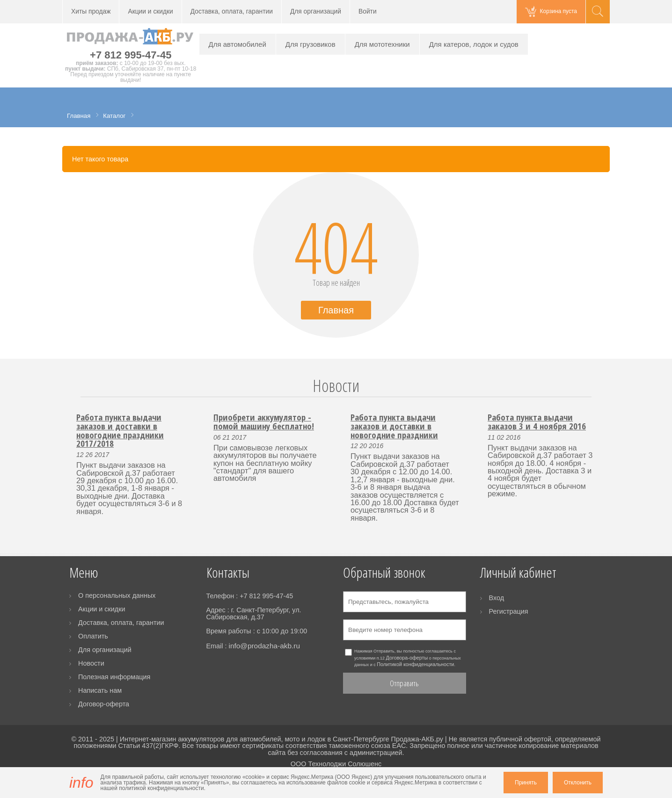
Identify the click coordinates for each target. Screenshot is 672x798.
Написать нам (100, 690)
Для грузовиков (310, 44)
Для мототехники (382, 44)
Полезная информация (114, 677)
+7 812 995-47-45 (131, 55)
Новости (336, 386)
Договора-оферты (407, 658)
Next (597, 397)
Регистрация (509, 611)
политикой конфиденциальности (161, 788)
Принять (526, 783)
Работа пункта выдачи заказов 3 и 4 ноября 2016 (537, 421)
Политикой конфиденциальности (415, 664)
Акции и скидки (150, 11)
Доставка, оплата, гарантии (232, 11)
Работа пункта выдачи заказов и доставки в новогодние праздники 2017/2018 (120, 430)
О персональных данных (117, 595)
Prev (75, 397)
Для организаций (316, 11)
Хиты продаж (91, 11)
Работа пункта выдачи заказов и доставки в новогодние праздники (394, 426)
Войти (368, 11)
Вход (497, 598)
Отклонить (578, 783)
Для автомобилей (237, 44)
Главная (336, 310)
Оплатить (93, 636)
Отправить (404, 683)
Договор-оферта (104, 704)
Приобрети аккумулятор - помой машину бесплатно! (264, 421)
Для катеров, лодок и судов (474, 44)
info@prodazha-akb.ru (264, 646)
